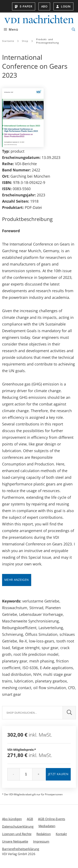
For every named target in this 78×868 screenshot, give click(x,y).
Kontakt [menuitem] (61, 834)
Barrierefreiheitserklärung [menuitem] (21, 849)
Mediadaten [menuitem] (47, 826)
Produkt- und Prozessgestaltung (48, 41)
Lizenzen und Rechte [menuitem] (17, 834)
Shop (25, 41)
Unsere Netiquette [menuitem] (15, 841)
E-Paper (24, 6)
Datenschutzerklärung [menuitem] (18, 826)
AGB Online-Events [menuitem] (52, 819)
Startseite (8, 41)
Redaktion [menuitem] (44, 834)
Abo (44, 6)
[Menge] (26, 774)
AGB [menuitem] (30, 819)
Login (63, 6)
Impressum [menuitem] (41, 841)
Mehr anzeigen (17, 580)
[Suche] (32, 713)
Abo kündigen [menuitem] (12, 819)
